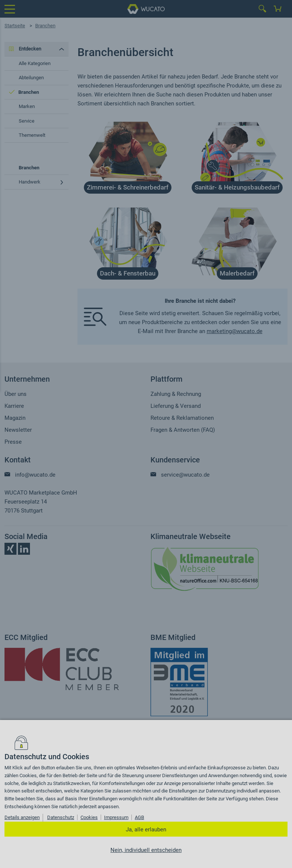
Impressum (116, 817)
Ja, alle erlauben (146, 829)
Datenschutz (61, 817)
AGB (139, 817)
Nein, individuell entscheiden (146, 850)
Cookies (89, 817)
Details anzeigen (22, 817)
